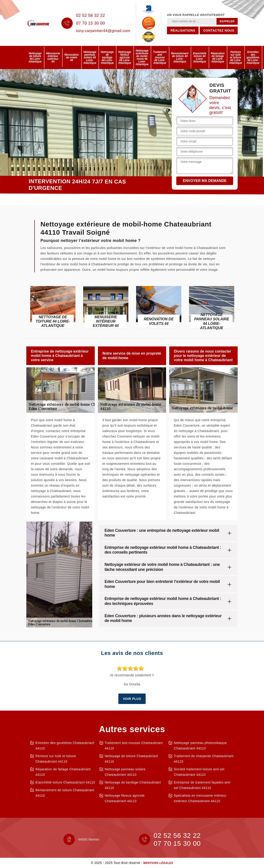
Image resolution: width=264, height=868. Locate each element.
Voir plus (132, 699)
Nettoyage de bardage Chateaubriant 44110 (133, 785)
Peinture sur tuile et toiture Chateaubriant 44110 (56, 759)
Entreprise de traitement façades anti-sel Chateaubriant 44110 (202, 785)
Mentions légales (158, 863)
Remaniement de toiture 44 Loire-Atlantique (180, 57)
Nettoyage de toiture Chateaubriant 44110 (131, 759)
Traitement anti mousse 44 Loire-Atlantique (160, 57)
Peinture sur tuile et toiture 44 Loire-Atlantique (235, 57)
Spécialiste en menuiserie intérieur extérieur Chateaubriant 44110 (200, 798)
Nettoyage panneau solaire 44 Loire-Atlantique (90, 57)
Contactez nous (219, 30)
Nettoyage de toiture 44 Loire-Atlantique (35, 57)
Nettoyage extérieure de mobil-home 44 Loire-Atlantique (142, 57)
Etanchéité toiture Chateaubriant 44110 (65, 782)
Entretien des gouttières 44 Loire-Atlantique (253, 57)
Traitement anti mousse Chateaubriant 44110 (134, 746)
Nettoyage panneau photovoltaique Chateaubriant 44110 (200, 746)
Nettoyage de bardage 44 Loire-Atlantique (107, 57)
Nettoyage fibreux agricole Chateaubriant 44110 (125, 798)
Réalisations (183, 30)
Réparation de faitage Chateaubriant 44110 (63, 772)
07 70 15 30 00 (91, 23)
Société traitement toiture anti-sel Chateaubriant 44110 (199, 772)
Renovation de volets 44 (71, 57)
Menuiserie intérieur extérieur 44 (53, 57)
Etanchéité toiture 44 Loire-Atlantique (200, 57)
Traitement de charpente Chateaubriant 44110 (204, 759)
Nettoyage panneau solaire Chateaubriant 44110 (125, 772)
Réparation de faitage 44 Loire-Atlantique (218, 57)
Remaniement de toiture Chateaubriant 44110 (65, 793)
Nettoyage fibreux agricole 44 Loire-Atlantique (125, 57)
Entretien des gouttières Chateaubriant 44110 (65, 746)
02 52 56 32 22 (91, 15)
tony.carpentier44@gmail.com (103, 31)
